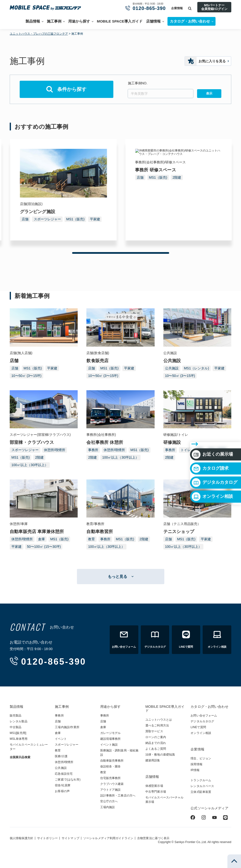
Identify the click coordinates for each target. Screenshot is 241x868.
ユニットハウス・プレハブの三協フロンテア (39, 34)
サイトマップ (71, 838)
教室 (103, 772)
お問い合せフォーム (204, 716)
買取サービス (154, 731)
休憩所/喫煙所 (55, 450)
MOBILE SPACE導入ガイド (120, 21)
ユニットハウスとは (159, 720)
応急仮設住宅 (64, 774)
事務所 (26, 219)
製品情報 (33, 21)
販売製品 (16, 716)
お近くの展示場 (212, 425)
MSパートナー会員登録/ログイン (214, 7)
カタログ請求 (210, 439)
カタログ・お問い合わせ (209, 707)
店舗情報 (153, 21)
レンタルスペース (202, 786)
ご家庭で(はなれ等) (68, 780)
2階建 (65, 219)
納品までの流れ (156, 743)
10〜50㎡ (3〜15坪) (26, 376)
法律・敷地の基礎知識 (160, 755)
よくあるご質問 (156, 749)
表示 (209, 93)
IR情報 (195, 770)
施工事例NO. (138, 83)
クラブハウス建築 (112, 784)
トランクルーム (201, 780)
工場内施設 (108, 807)
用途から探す (79, 21)
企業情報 (177, 8)
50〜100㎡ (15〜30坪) (44, 547)
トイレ (186, 450)
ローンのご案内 (156, 737)
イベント (61, 739)
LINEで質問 (198, 727)
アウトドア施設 (111, 790)
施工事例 (54, 21)
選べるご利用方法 (157, 725)
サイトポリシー (47, 838)
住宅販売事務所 (111, 778)
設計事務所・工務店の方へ (118, 796)
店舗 (140, 219)
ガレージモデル (111, 733)
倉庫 (42, 539)
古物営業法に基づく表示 (153, 838)
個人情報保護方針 (21, 838)
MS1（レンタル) (196, 368)
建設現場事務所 (111, 739)
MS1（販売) (46, 219)
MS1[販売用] (18, 733)
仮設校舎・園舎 (111, 766)
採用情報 (196, 764)
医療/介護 (61, 756)
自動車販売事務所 (112, 761)
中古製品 (16, 727)
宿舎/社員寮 (63, 785)
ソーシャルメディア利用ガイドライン (108, 838)
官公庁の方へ (109, 801)
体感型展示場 (154, 786)
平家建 (210, 219)
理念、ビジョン (201, 758)
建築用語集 (153, 760)
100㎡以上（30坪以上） (39, 227)
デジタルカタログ (215, 453)
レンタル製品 (19, 721)
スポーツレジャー (162, 219)
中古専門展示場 (156, 792)
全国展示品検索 (20, 757)
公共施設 (172, 368)
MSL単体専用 (19, 739)
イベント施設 (109, 745)
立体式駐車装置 (201, 792)
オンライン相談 (212, 467)
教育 (91, 539)
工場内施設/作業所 (67, 727)
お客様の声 (62, 791)
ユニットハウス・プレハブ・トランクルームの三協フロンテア (47, 8)
